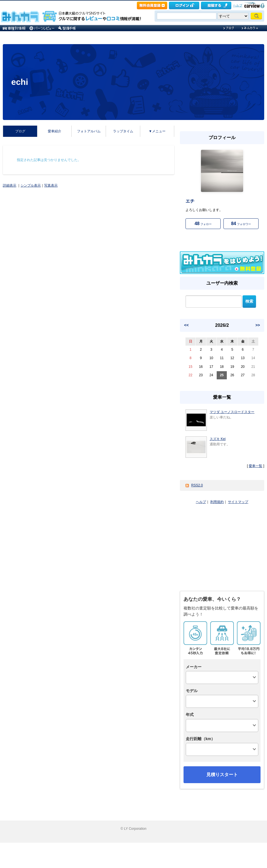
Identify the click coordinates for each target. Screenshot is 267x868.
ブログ (20, 131)
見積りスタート (222, 775)
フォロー (203, 224)
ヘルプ (238, 5)
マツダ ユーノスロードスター (232, 412)
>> (258, 325)
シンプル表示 (31, 185)
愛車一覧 (255, 466)
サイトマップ (238, 502)
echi (20, 82)
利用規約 (217, 502)
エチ (190, 201)
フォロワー (241, 224)
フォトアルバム (89, 131)
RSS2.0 (197, 485)
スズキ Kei (218, 439)
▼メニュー (157, 131)
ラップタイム (123, 131)
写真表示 (51, 185)
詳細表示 (10, 185)
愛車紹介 (55, 131)
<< (186, 325)
